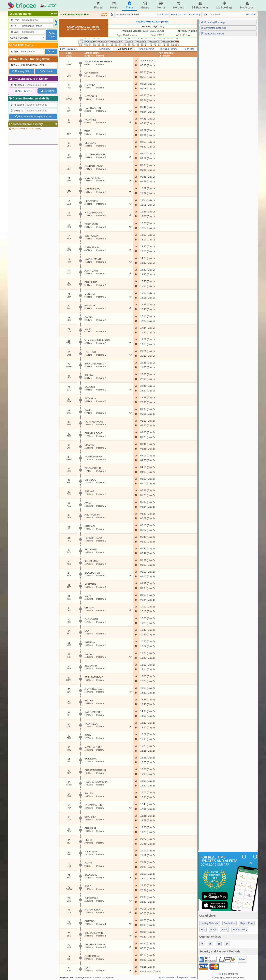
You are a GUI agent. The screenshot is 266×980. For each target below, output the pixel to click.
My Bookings (224, 5)
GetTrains (52, 35)
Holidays (179, 5)
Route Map (195, 15)
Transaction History (213, 34)
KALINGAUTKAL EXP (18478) (25, 129)
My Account (247, 5)
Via (54, 14)
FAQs (213, 930)
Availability (105, 49)
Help (203, 930)
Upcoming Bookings (213, 22)
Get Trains (47, 91)
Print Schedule (166, 978)
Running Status (40, 59)
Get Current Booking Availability (33, 117)
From (15, 20)
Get (51, 52)
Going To (17, 111)
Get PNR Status (21, 45)
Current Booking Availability (29, 98)
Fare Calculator (68, 49)
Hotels (114, 5)
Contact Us (229, 923)
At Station (17, 85)
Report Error (247, 923)
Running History (168, 49)
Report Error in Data (186, 978)
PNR (14, 52)
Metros (161, 5)
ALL (20, 91)
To (13, 26)
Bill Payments (200, 5)
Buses (145, 5)
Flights (98, 5)
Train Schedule (124, 49)
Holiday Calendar (210, 923)
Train (15, 65)
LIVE (30, 91)
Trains (130, 5)
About (224, 930)
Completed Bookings (213, 28)
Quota (14, 38)
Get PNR (251, 15)
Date (14, 32)
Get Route (46, 71)
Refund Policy (240, 930)
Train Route (20, 59)
